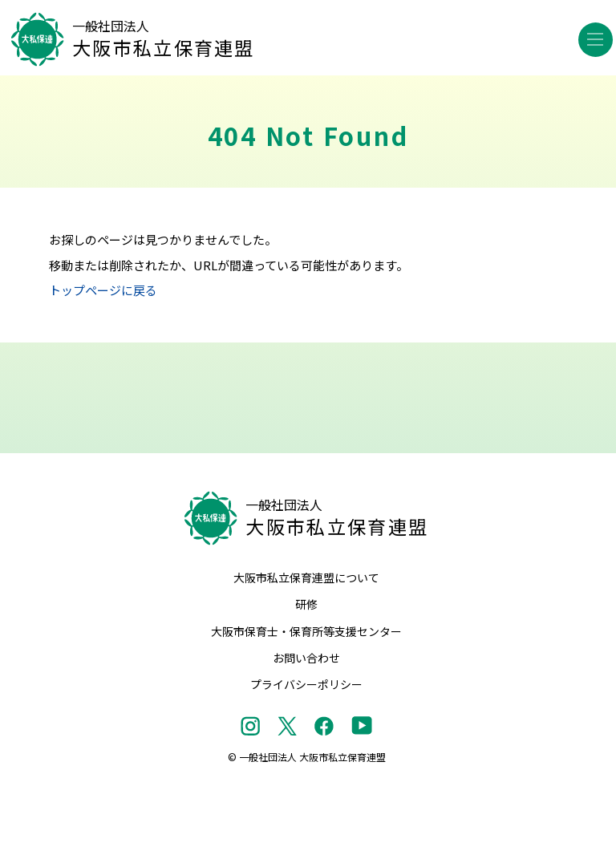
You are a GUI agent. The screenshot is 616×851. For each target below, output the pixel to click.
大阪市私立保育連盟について (306, 577)
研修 (306, 604)
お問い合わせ (306, 658)
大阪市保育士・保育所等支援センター (306, 631)
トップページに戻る (103, 290)
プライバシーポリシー (306, 684)
